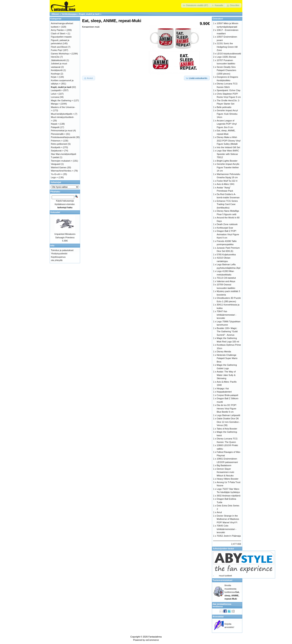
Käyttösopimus (58, 257)
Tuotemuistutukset (222, 580)
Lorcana (55, 97)
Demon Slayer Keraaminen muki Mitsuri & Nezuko (225, 472)
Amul (219, 512)
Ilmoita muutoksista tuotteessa (232, 592)
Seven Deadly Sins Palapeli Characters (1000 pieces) (227, 70)
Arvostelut (218, 617)
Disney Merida (224, 352)
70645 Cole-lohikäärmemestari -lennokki (227, 529)
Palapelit (55, 127)
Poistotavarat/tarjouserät (63, 137)
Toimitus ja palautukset (62, 250)
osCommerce (152, 640)
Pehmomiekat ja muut (62, 131)
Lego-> (54, 177)
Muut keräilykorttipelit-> (62, 114)
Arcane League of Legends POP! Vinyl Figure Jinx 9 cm (227, 124)
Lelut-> (54, 94)
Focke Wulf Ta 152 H (227, 181)
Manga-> (55, 104)
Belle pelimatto (224, 107)
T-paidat (55, 157)
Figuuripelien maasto (61, 37)
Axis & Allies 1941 (226, 184)
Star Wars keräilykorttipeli (63, 154)
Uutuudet (55, 212)
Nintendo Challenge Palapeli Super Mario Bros (227, 358)
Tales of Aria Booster (227, 429)
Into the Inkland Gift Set (228, 147)
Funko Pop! (57, 50)
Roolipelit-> (56, 147)
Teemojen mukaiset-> (62, 161)
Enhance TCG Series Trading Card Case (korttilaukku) (227, 204)
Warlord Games (59, 167)
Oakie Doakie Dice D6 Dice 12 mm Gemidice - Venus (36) (228, 422)
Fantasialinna (155, 637)
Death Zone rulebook (227, 224)
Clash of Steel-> (59, 33)
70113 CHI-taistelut (226, 278)
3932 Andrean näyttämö (229, 496)
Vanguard (56, 164)
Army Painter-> (58, 30)
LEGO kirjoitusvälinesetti (229, 54)
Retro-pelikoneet (59, 144)
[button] (196, 5)
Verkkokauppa (69, 14)
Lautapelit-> (57, 90)
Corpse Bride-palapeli (228, 395)
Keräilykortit (57, 70)
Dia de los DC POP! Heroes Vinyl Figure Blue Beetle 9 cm (227, 408)
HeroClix (55, 57)
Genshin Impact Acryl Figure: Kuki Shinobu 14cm (227, 114)
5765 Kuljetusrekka (226, 255)
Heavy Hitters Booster (228, 479)
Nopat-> (55, 124)
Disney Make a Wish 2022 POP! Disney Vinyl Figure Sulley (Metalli (229, 141)
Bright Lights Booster (227, 161)
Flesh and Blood (59, 47)
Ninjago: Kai (223, 388)
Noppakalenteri (224, 392)
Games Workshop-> (61, 54)
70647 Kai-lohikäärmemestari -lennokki (227, 315)
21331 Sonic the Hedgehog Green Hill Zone (227, 47)
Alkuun (55, 14)
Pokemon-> (57, 141)
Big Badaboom (224, 465)
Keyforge (55, 74)
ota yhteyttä (57, 260)
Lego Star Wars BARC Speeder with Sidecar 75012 (228, 154)
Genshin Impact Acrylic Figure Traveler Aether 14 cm (228, 167)
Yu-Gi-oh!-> (57, 174)
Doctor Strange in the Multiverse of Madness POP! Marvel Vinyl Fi (228, 519)
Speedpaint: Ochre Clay (229, 90)
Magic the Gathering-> (62, 100)
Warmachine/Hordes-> (62, 171)
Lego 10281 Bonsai (226, 57)
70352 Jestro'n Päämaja (229, 536)
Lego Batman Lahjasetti (229, 415)
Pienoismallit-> (58, 134)
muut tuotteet (225, 576)
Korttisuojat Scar (225, 228)
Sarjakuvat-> (57, 151)
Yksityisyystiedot (59, 254)
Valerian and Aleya (226, 281)
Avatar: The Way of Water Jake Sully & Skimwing (226, 375)
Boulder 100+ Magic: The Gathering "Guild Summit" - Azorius (227, 332)
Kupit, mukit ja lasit (89, 14)
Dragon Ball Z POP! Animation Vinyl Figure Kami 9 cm (228, 234)
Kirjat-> (54, 77)
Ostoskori (218, 19)
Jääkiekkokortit (58, 60)
